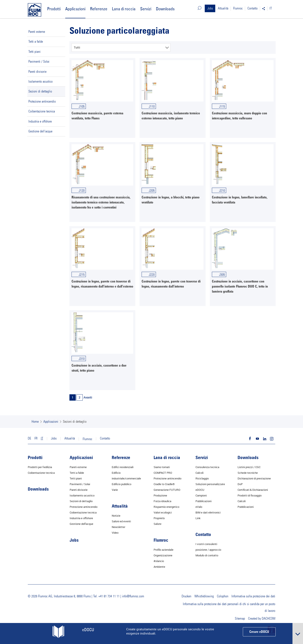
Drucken (186, 596)
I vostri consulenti (206, 544)
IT (271, 8)
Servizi (146, 9)
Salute (157, 524)
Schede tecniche (248, 473)
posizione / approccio (208, 550)
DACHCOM (268, 619)
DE (29, 438)
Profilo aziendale (163, 550)
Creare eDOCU (259, 632)
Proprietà (159, 518)
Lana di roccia (124, 9)
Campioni (201, 495)
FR (36, 438)
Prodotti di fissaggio (250, 495)
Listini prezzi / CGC (249, 467)
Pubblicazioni (203, 501)
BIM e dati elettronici (208, 512)
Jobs (210, 8)
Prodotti (54, 9)
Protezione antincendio (42, 102)
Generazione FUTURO (167, 490)
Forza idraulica (162, 501)
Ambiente (159, 567)
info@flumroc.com (133, 596)
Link (198, 518)
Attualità (223, 8)
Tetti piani (35, 52)
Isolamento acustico (41, 82)
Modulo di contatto (207, 555)
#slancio (159, 561)
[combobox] (121, 48)
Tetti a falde (36, 42)
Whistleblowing (204, 596)
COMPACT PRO (163, 473)
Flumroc (238, 8)
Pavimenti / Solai (39, 62)
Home (35, 422)
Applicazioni (75, 9)
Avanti (88, 397)
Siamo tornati (162, 467)
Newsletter (118, 527)
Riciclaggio (202, 478)
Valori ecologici (163, 512)
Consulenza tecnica (207, 467)
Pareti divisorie (37, 72)
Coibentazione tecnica (42, 111)
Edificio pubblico (122, 484)
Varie (115, 490)
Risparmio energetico (166, 507)
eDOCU (200, 490)
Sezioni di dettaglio (40, 91)
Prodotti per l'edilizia (40, 467)
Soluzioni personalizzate (210, 484)
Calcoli (199, 473)
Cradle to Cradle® (164, 484)
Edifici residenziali (123, 467)
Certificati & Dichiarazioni (253, 490)
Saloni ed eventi (121, 521)
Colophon (223, 596)
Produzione (160, 495)
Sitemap (240, 619)
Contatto (252, 8)
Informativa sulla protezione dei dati (253, 596)
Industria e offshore (40, 121)
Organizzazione (163, 555)
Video (115, 533)
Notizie (116, 516)
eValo (199, 507)
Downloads (165, 9)
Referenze (99, 9)
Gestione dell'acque (40, 131)
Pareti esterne (37, 32)
